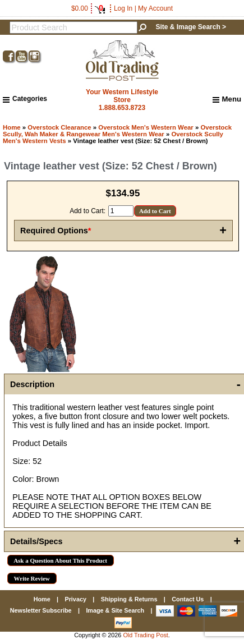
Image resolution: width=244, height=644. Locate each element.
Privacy (75, 599)
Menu (227, 99)
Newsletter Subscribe (41, 610)
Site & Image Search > (191, 27)
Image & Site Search (115, 610)
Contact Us (188, 599)
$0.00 (88, 8)
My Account (155, 8)
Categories (25, 99)
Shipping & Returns (129, 599)
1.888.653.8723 (122, 108)
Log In (123, 8)
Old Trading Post (145, 635)
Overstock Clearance (59, 127)
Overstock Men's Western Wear (146, 127)
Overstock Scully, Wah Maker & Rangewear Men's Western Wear (117, 131)
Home (12, 127)
